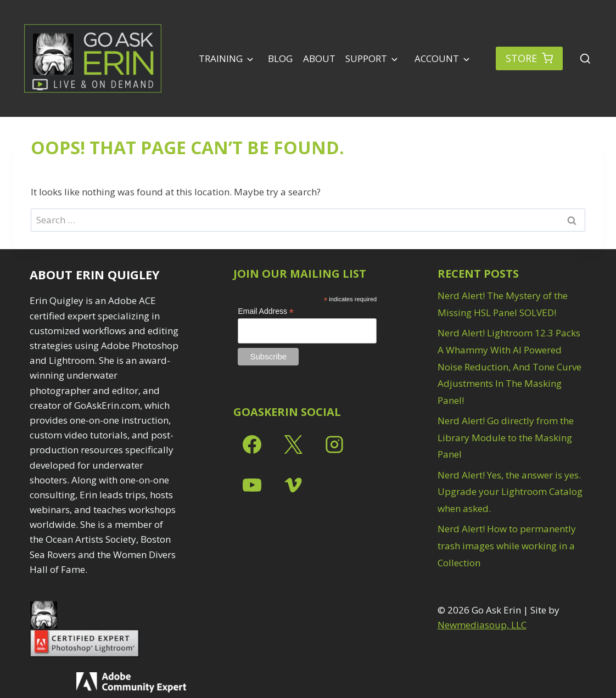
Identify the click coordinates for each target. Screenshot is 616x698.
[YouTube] (252, 485)
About (319, 58)
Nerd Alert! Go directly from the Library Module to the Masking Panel (506, 437)
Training (221, 58)
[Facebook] (252, 444)
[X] (293, 444)
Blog (280, 58)
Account (436, 58)
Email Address (266, 311)
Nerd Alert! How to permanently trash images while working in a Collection (507, 545)
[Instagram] (334, 444)
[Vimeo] (293, 485)
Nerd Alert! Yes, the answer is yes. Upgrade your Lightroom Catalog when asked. (510, 492)
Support (366, 58)
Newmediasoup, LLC (482, 625)
